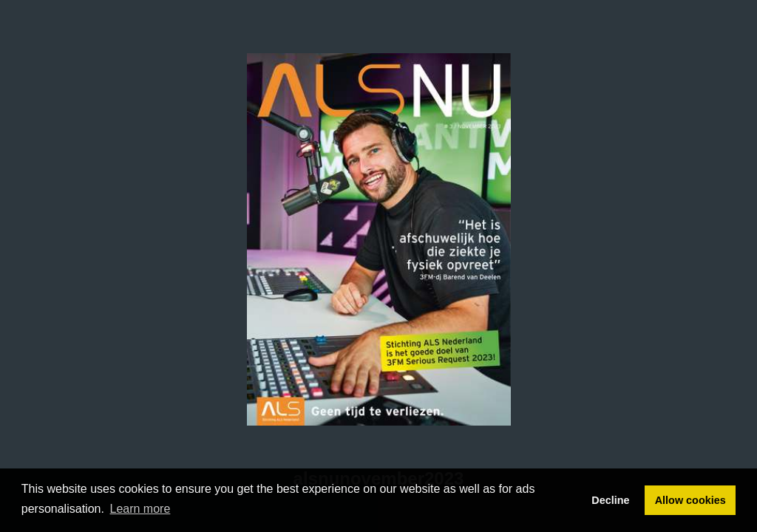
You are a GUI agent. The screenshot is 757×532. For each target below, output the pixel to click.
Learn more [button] (140, 509)
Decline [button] (610, 500)
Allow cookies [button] (690, 500)
